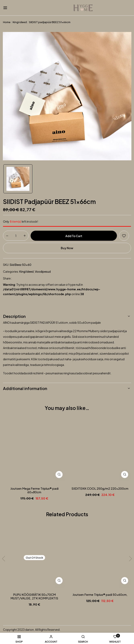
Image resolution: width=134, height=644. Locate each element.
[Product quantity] (16, 235)
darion (29, 630)
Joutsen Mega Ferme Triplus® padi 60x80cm (34, 490)
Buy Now (67, 248)
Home (7, 22)
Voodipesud (43, 271)
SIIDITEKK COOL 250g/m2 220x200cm (100, 488)
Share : (7, 278)
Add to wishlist (124, 236)
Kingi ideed (20, 22)
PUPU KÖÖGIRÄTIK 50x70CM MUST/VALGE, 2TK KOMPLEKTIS (34, 596)
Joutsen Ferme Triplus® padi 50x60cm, (100, 595)
